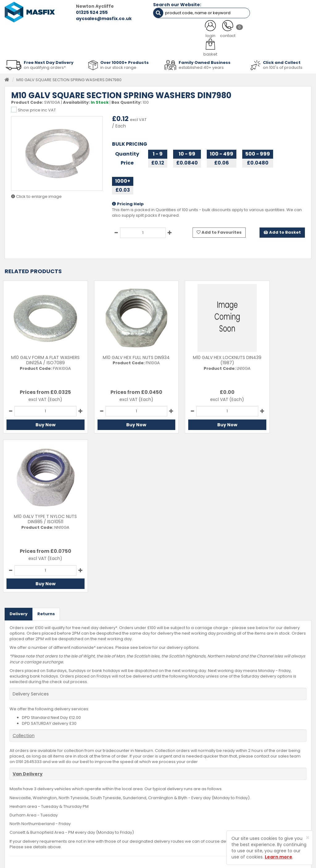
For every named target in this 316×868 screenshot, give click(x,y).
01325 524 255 (79, 12)
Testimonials (125, 777)
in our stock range (118, 65)
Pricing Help (128, 202)
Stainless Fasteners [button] (287, 47)
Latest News (124, 805)
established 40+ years (201, 65)
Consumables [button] (162, 47)
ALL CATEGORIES (64, 32)
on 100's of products (283, 65)
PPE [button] (213, 47)
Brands (119, 815)
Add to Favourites (219, 230)
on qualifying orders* (45, 65)
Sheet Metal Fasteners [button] (64, 47)
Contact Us (177, 777)
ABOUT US (110, 32)
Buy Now (40, 423)
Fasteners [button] (20, 47)
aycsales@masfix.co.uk (91, 19)
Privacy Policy (179, 805)
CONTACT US (240, 32)
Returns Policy (180, 796)
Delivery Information (186, 787)
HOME (21, 32)
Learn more (279, 857)
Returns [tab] (46, 453)
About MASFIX (125, 796)
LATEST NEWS (193, 32)
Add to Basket (282, 230)
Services (121, 787)
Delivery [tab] (19, 453)
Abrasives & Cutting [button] (116, 47)
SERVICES (150, 32)
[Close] (308, 838)
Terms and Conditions (188, 815)
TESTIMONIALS (287, 32)
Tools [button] (192, 47)
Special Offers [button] (242, 47)
